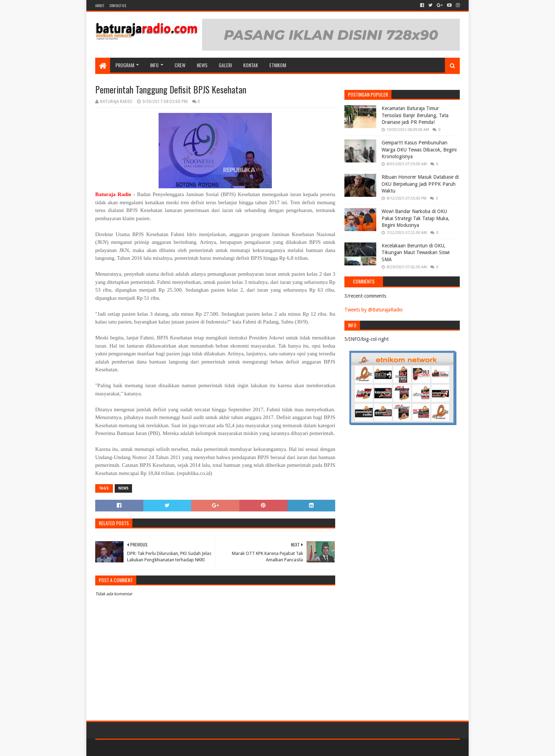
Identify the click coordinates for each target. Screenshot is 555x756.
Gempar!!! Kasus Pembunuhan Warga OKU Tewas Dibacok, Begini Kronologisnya (419, 150)
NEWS (202, 65)
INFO (154, 65)
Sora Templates (135, 748)
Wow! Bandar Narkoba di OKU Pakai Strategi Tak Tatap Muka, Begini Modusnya (416, 218)
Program (125, 65)
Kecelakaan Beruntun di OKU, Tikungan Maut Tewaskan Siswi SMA (416, 253)
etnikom (278, 65)
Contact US (118, 5)
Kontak (251, 65)
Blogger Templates (175, 748)
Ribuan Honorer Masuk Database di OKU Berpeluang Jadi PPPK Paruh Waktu (420, 184)
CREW (180, 65)
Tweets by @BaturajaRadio (374, 310)
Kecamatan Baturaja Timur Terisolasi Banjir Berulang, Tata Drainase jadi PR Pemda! (415, 115)
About (100, 5)
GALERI (225, 65)
